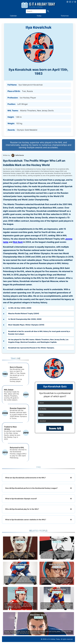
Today (39, 16)
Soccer (42, 403)
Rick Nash (18, 242)
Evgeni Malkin (20, 539)
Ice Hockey (43, 409)
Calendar (13, 16)
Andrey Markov (57, 564)
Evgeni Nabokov (20, 564)
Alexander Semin (38, 615)
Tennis (42, 415)
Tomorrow (65, 16)
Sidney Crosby (57, 539)
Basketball (43, 421)
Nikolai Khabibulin (57, 590)
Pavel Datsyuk (20, 590)
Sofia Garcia (20, 155)
